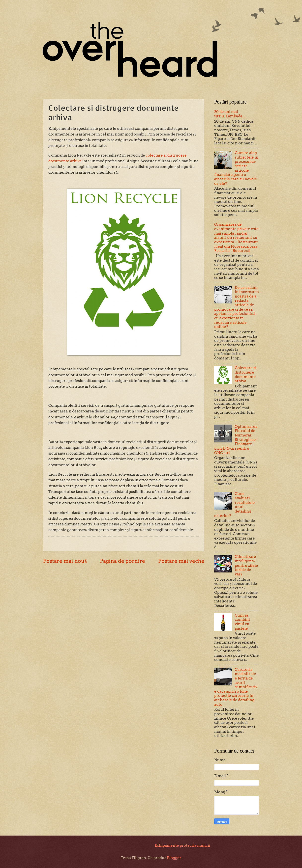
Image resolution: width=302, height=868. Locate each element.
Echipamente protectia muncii (182, 845)
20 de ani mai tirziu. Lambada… (230, 114)
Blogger (174, 858)
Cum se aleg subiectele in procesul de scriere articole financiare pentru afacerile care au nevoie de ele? (236, 168)
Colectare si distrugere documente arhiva (246, 374)
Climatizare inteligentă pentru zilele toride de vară (246, 565)
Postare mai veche (181, 561)
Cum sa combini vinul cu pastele (242, 622)
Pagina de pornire (122, 561)
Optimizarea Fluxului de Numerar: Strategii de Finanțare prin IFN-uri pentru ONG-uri (236, 440)
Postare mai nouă (65, 561)
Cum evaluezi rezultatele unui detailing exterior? (235, 505)
